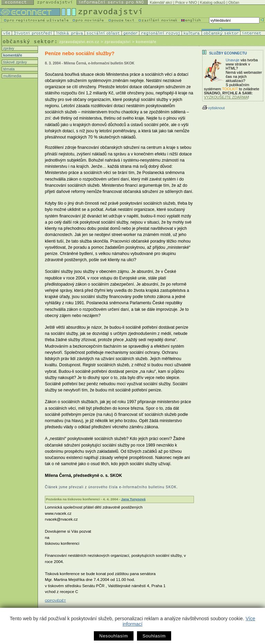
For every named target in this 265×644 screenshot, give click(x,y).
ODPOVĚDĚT (55, 600)
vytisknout (213, 108)
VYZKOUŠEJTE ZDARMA (226, 97)
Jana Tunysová (133, 499)
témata (8, 69)
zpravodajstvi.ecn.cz (79, 42)
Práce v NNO (186, 2)
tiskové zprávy (14, 62)
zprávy (8, 48)
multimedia (12, 76)
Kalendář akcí (161, 2)
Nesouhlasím (114, 636)
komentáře (12, 55)
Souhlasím (154, 636)
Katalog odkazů (213, 2)
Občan (234, 2)
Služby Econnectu (228, 53)
